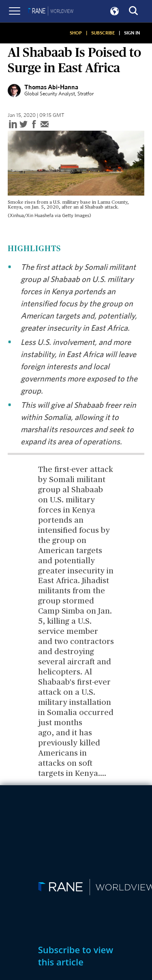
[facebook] (34, 125)
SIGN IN (132, 33)
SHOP (76, 33)
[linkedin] (13, 125)
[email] (45, 125)
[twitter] (24, 125)
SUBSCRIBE (103, 33)
